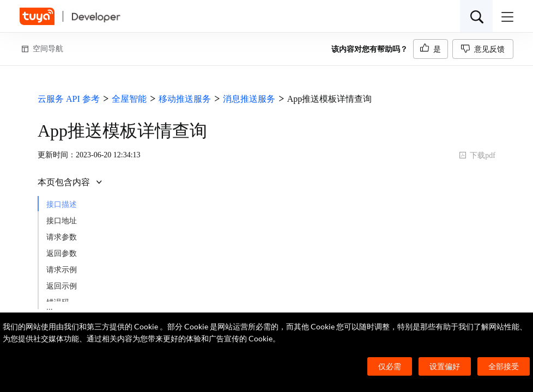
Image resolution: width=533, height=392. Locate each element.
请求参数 (62, 237)
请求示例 (62, 270)
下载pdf (477, 155)
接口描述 (62, 204)
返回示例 (62, 286)
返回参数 (62, 253)
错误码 (58, 302)
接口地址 (62, 221)
